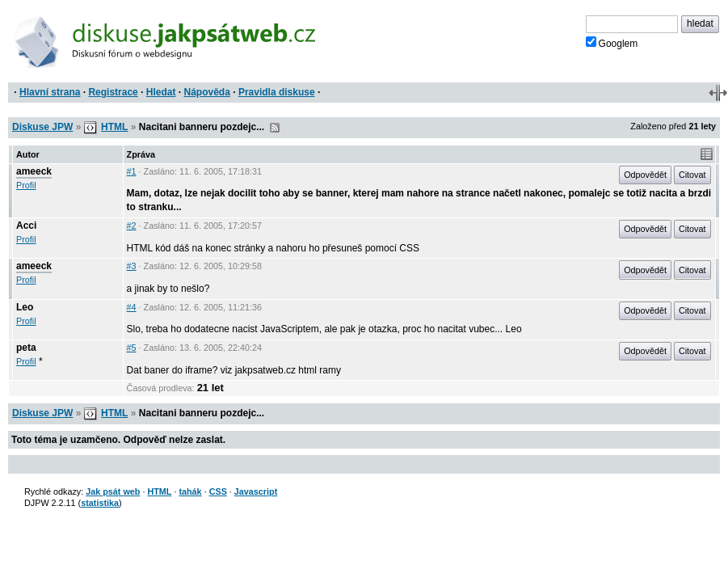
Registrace (113, 92)
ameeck (34, 171)
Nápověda (207, 92)
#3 (132, 266)
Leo (25, 307)
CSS (218, 491)
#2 (132, 226)
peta (26, 348)
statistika (100, 503)
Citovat (692, 175)
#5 (132, 348)
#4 (132, 307)
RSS (275, 128)
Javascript (256, 491)
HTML (114, 127)
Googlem (612, 43)
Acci (26, 226)
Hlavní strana (50, 92)
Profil (26, 185)
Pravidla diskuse (277, 92)
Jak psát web (113, 491)
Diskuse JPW (42, 127)
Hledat (161, 92)
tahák (190, 491)
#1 (132, 171)
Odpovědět (645, 175)
